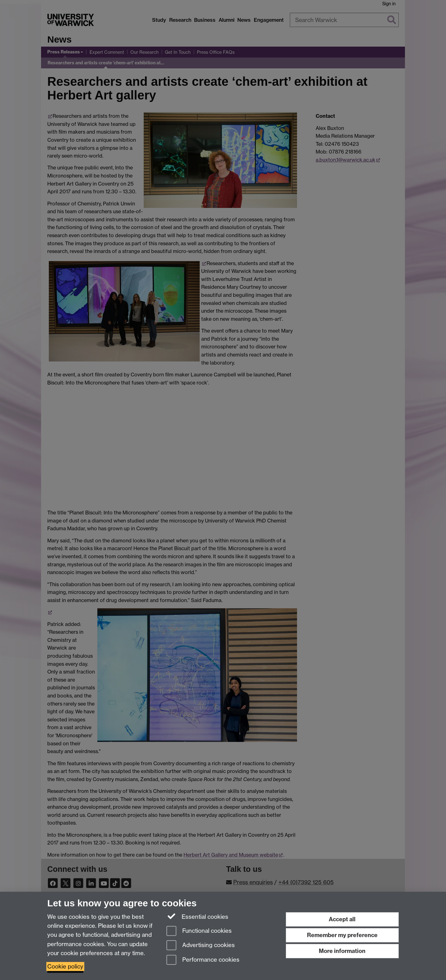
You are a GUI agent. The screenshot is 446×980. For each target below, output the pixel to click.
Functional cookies (199, 931)
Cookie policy (65, 966)
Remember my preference (342, 935)
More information (342, 951)
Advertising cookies (201, 946)
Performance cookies (203, 960)
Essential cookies (197, 916)
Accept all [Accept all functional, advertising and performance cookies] (342, 919)
